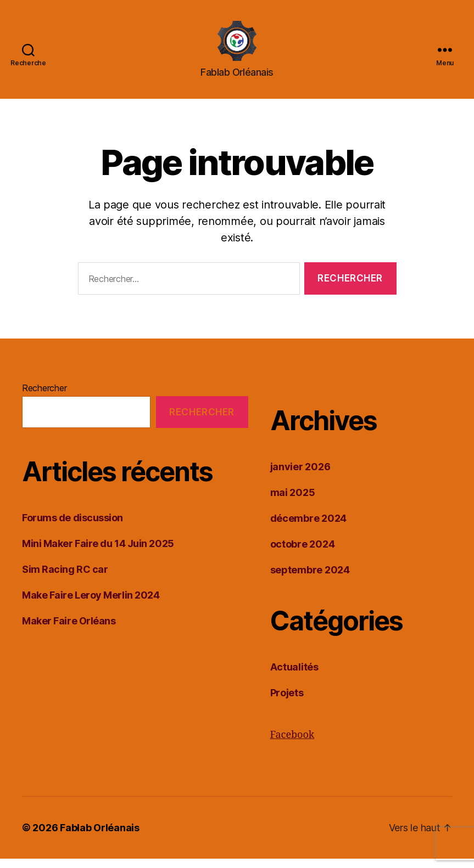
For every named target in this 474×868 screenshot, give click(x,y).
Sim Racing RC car (65, 579)
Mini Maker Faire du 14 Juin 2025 (98, 553)
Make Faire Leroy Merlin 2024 (91, 604)
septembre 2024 (310, 579)
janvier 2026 (300, 476)
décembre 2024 (309, 528)
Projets (287, 702)
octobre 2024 (303, 553)
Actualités (294, 676)
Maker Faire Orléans (69, 630)
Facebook (292, 744)
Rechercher (44, 397)
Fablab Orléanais (100, 837)
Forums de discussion (73, 527)
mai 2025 (293, 502)
